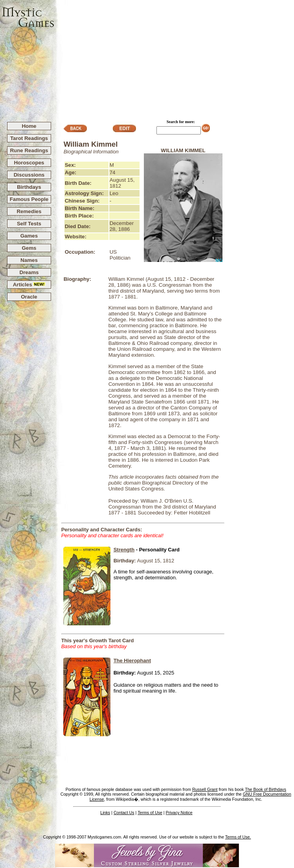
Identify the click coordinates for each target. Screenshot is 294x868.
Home (29, 126)
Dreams (29, 272)
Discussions (29, 175)
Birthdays (29, 187)
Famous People (29, 199)
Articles (29, 285)
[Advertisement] (174, 57)
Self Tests (29, 224)
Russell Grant (205, 789)
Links (105, 813)
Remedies (29, 211)
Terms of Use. (238, 837)
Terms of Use (150, 813)
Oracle (29, 297)
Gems (29, 248)
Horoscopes (29, 163)
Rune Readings (29, 150)
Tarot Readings (29, 138)
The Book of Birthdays (266, 789)
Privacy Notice (179, 813)
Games (29, 236)
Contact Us (124, 813)
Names (29, 260)
